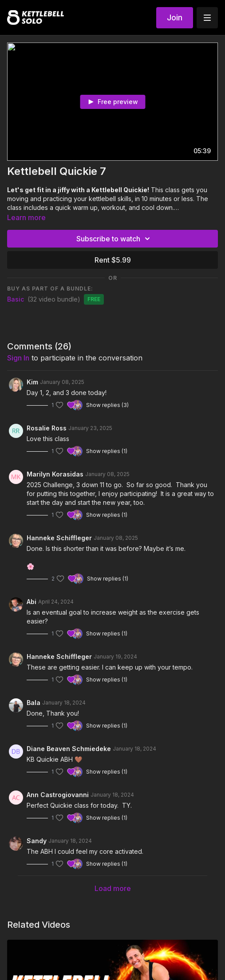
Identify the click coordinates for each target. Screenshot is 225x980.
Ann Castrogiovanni (58, 795)
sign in (18, 358)
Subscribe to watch (114, 239)
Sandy (37, 841)
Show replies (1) (107, 451)
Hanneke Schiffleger (59, 538)
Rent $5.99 (113, 260)
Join (175, 17)
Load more (113, 888)
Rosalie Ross (47, 428)
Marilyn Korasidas (55, 474)
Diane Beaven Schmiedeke (69, 749)
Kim (32, 382)
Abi (32, 602)
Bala (34, 703)
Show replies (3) (107, 405)
